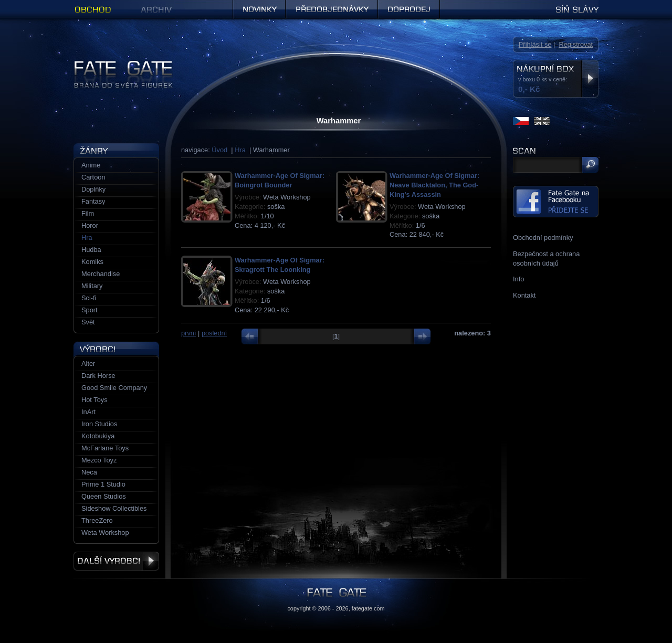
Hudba (91, 250)
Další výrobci (116, 561)
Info (518, 279)
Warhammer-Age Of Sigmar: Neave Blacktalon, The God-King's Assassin (434, 185)
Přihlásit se (535, 44)
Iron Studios (99, 424)
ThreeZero (97, 520)
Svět (88, 322)
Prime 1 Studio (103, 484)
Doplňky (93, 189)
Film (88, 213)
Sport (90, 310)
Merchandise (101, 274)
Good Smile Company (114, 388)
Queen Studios (104, 496)
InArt (88, 412)
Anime (91, 165)
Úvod (219, 150)
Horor (90, 225)
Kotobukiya (98, 436)
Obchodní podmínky (543, 238)
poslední (214, 333)
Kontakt (524, 295)
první (188, 333)
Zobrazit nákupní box (590, 79)
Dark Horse (98, 376)
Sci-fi (89, 298)
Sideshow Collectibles (114, 508)
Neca (89, 472)
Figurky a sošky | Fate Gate (114, 64)
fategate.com (368, 608)
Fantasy (93, 201)
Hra (240, 150)
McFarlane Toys (105, 448)
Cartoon (93, 177)
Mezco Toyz (99, 460)
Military (92, 286)
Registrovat (576, 44)
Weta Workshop (105, 533)
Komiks (92, 262)
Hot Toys (94, 400)
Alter (88, 363)
